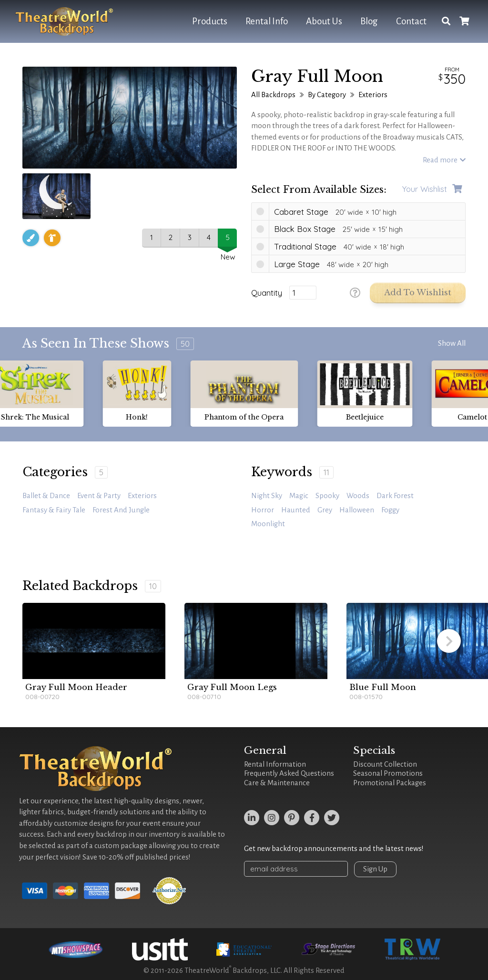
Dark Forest (395, 496)
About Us (324, 21)
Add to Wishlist (418, 293)
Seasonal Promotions (388, 773)
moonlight (268, 524)
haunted (296, 510)
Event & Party (99, 496)
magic (299, 496)
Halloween (357, 510)
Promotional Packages (390, 783)
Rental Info (267, 21)
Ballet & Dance (46, 496)
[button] (449, 641)
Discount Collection (385, 764)
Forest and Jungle (121, 510)
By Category (327, 95)
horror (263, 510)
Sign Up (376, 869)
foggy (390, 510)
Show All (452, 343)
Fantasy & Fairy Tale (54, 510)
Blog (369, 21)
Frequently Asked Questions (289, 773)
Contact (411, 21)
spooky (327, 496)
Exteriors (373, 95)
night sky (267, 496)
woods (358, 496)
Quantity (267, 293)
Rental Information (275, 764)
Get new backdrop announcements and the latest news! (334, 849)
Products (210, 21)
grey (325, 510)
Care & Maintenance (277, 783)
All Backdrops (273, 95)
